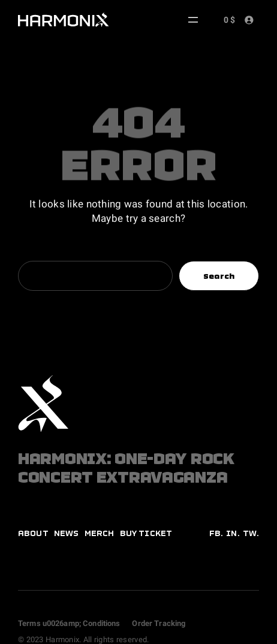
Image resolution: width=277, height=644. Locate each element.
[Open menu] (193, 20)
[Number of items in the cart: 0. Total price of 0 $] (227, 19)
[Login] (249, 19)
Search (219, 276)
